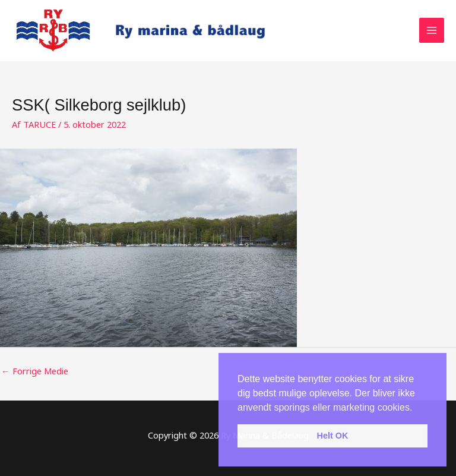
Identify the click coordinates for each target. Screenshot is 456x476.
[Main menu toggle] (432, 30)
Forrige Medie (35, 371)
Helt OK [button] (333, 436)
